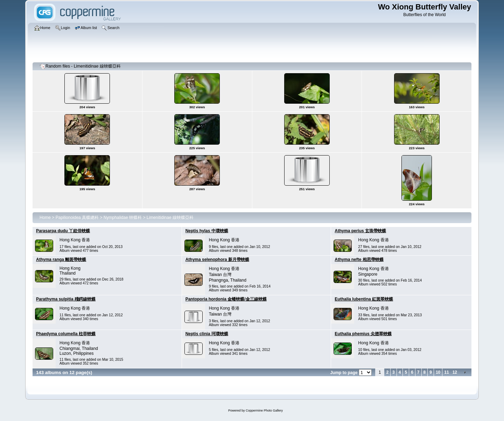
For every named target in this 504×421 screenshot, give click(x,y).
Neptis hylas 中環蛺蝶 (207, 231)
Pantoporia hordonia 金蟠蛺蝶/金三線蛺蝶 (226, 299)
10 (438, 372)
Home (45, 218)
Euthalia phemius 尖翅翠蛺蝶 (363, 334)
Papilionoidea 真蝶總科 (77, 218)
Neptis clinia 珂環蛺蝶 (207, 334)
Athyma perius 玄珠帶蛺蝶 (360, 231)
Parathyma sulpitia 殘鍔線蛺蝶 (66, 299)
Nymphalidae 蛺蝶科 (123, 218)
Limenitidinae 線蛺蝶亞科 (170, 218)
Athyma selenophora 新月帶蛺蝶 (217, 260)
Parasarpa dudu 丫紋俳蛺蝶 (63, 231)
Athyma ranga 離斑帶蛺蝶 (61, 260)
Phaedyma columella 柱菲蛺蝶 (66, 334)
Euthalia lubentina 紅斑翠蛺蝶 (364, 299)
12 (455, 372)
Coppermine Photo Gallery (264, 410)
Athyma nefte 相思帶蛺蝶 (359, 260)
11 (446, 372)
